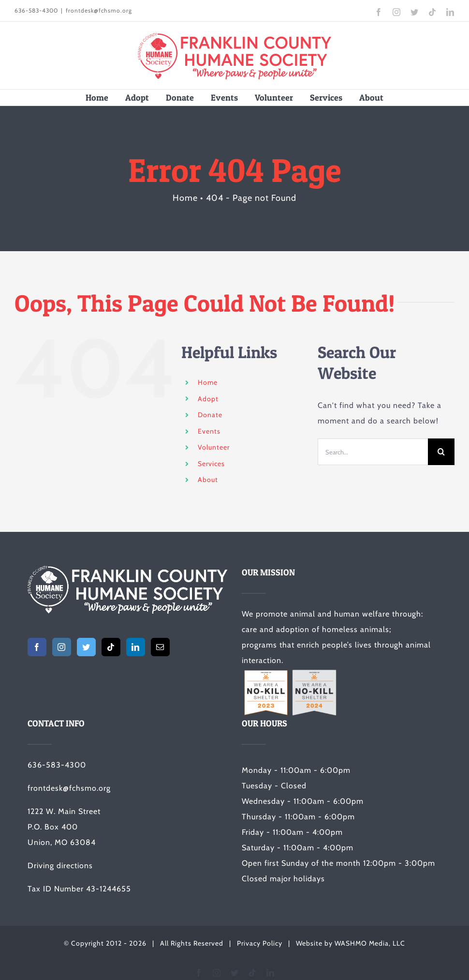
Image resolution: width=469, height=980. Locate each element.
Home (208, 382)
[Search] (441, 452)
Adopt (208, 399)
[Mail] (160, 647)
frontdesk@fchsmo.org (99, 10)
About (208, 480)
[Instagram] (62, 647)
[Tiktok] (111, 647)
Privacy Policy (260, 943)
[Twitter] (86, 647)
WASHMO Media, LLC (370, 943)
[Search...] (373, 452)
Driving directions (60, 866)
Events (209, 431)
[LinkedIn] (136, 647)
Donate (210, 415)
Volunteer (214, 447)
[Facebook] (37, 647)
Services (211, 464)
